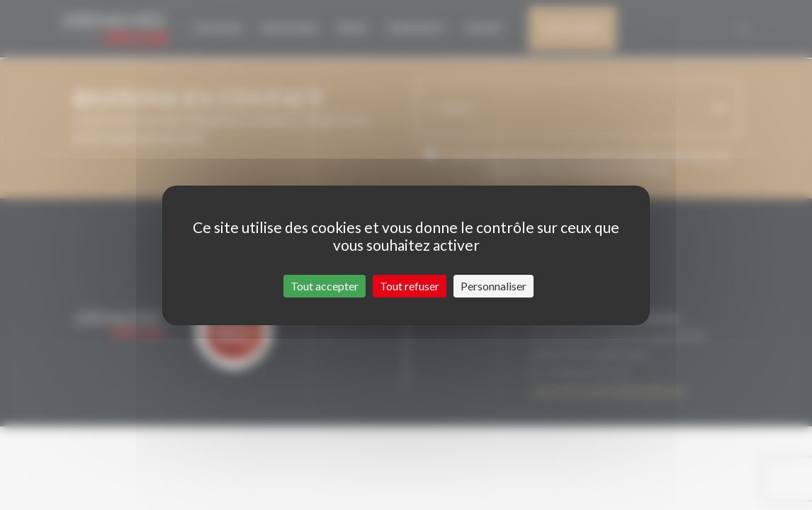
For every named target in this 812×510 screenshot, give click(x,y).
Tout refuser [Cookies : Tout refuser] (410, 286)
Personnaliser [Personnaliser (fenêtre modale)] (494, 286)
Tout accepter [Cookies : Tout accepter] (325, 286)
